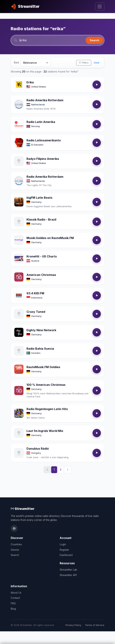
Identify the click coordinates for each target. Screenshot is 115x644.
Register (64, 550)
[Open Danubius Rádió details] (19, 453)
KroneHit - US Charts (42, 256)
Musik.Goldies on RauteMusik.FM (50, 238)
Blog (13, 609)
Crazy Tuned (36, 312)
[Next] (68, 470)
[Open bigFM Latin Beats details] (19, 202)
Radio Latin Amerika (41, 122)
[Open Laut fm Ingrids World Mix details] (19, 433)
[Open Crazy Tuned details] (19, 314)
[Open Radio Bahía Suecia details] (19, 351)
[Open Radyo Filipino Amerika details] (19, 161)
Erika (30, 82)
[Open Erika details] (19, 85)
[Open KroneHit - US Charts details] (19, 259)
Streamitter (23, 509)
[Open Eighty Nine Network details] (19, 332)
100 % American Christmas (46, 385)
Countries (16, 544)
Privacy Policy (73, 625)
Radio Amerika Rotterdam (45, 100)
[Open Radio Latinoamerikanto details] (19, 143)
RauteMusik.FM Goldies (43, 367)
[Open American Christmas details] (19, 277)
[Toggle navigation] (100, 7)
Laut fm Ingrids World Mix (45, 431)
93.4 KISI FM (35, 293)
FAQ (13, 603)
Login (63, 544)
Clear (97, 63)
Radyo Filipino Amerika (43, 159)
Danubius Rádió (38, 449)
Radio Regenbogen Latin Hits (47, 409)
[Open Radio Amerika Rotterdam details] (19, 104)
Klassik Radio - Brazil (41, 219)
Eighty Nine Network (41, 330)
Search (95, 40)
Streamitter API (68, 575)
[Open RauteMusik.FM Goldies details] (19, 369)
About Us (16, 593)
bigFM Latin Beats (39, 198)
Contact (15, 598)
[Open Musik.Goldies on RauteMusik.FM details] (19, 240)
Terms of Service (95, 625)
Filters (84, 63)
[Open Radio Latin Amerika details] (19, 124)
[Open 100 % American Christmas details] (19, 391)
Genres (15, 550)
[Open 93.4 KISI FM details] (19, 295)
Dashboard (66, 555)
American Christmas (41, 275)
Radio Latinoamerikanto (44, 140)
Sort (16, 63)
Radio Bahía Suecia (40, 349)
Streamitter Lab (68, 570)
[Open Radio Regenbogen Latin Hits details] (19, 413)
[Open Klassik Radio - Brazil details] (19, 222)
